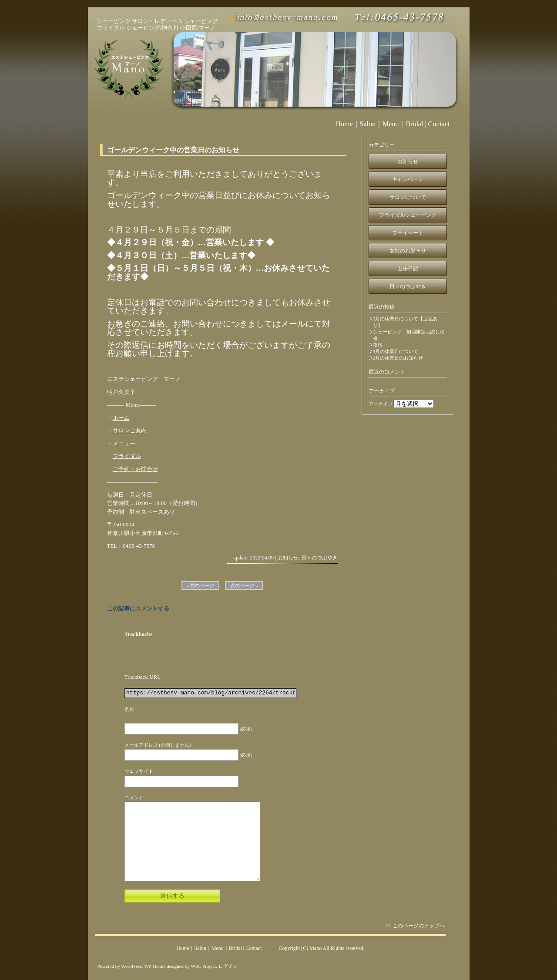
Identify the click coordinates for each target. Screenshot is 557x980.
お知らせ (288, 558)
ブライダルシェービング (408, 215)
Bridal (414, 124)
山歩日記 (408, 269)
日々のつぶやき (319, 558)
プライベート (408, 233)
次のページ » (244, 586)
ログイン (228, 966)
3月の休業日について (396, 351)
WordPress (131, 966)
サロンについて (408, 197)
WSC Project (203, 966)
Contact (439, 124)
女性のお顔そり (408, 251)
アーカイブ (381, 404)
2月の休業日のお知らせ (398, 358)
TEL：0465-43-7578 (131, 546)
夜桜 (378, 345)
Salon (368, 124)
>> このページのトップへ (417, 926)
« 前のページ (200, 586)
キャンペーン (408, 179)
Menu (391, 124)
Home (344, 124)
